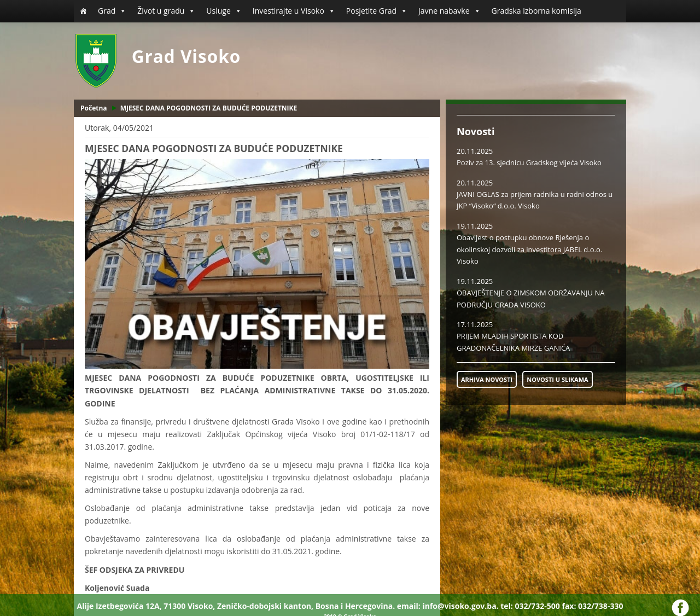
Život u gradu (166, 11)
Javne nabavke (450, 11)
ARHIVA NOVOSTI (487, 379)
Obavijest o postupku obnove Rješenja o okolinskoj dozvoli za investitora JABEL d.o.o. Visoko (529, 249)
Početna (94, 108)
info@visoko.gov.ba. (460, 606)
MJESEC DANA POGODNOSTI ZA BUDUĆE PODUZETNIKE (209, 108)
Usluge (224, 11)
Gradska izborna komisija (536, 11)
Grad (112, 11)
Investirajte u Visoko (294, 11)
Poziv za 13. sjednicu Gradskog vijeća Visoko (529, 162)
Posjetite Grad (377, 11)
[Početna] (83, 11)
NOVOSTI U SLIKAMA (557, 379)
